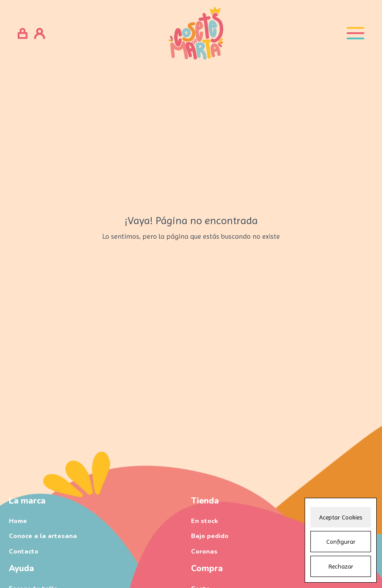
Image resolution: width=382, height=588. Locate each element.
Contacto (24, 552)
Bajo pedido (210, 536)
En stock (204, 521)
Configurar (341, 542)
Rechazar (341, 566)
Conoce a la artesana (43, 536)
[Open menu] (355, 33)
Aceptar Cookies (341, 517)
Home (18, 521)
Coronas (204, 552)
